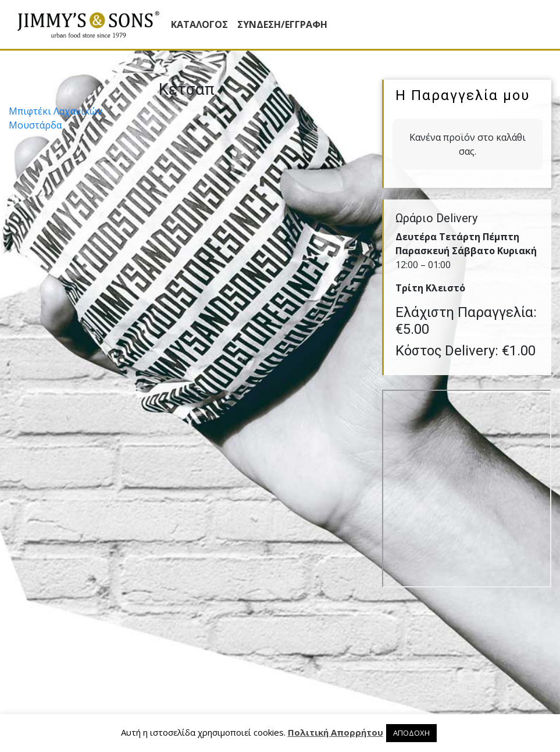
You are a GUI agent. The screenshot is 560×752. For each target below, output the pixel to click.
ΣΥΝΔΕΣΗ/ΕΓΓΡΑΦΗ (282, 24)
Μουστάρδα (35, 125)
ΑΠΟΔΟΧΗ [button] (411, 733)
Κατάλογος (199, 24)
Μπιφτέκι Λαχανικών (56, 111)
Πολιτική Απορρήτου (336, 732)
